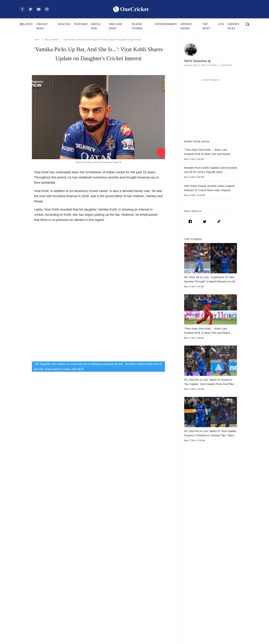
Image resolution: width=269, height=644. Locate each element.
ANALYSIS (64, 24)
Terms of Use (228, 588)
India (123, 571)
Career (225, 583)
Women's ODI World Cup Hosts (36, 594)
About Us (226, 571)
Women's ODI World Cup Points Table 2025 (40, 583)
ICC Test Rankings (29, 600)
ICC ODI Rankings (29, 606)
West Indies (126, 594)
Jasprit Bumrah (78, 588)
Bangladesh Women (131, 623)
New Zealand (127, 588)
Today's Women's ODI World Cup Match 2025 (40, 588)
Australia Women (129, 617)
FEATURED (81, 24)
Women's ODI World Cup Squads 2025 (39, 577)
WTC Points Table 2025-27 (33, 617)
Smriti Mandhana (79, 606)
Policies (226, 594)
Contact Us (227, 577)
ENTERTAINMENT (166, 24)
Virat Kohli (76, 571)
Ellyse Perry (76, 617)
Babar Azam (76, 600)
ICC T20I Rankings (29, 611)
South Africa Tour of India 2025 (187, 577)
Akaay (38, 201)
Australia (125, 577)
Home (37, 40)
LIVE (221, 24)
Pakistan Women (129, 611)
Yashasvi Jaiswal (78, 583)
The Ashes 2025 (179, 571)
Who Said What (51, 40)
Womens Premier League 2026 (186, 588)
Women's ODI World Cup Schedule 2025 (40, 571)
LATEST (28, 24)
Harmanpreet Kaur (79, 611)
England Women (129, 606)
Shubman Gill (77, 577)
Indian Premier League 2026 (185, 594)
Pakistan (125, 583)
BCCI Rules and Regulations (34, 623)
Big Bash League (180, 583)
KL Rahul (75, 594)
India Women (127, 600)
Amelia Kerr (76, 623)
